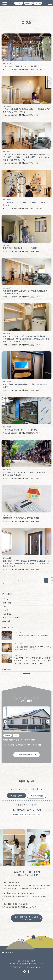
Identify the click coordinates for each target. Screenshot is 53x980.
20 (36, 580)
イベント (6, 599)
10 (31, 580)
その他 (6, 610)
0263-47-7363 (20, 967)
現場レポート (8, 621)
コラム (6, 607)
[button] (5, 721)
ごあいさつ (7, 603)
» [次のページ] (46, 580)
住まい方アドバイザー (12, 618)
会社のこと (7, 614)
